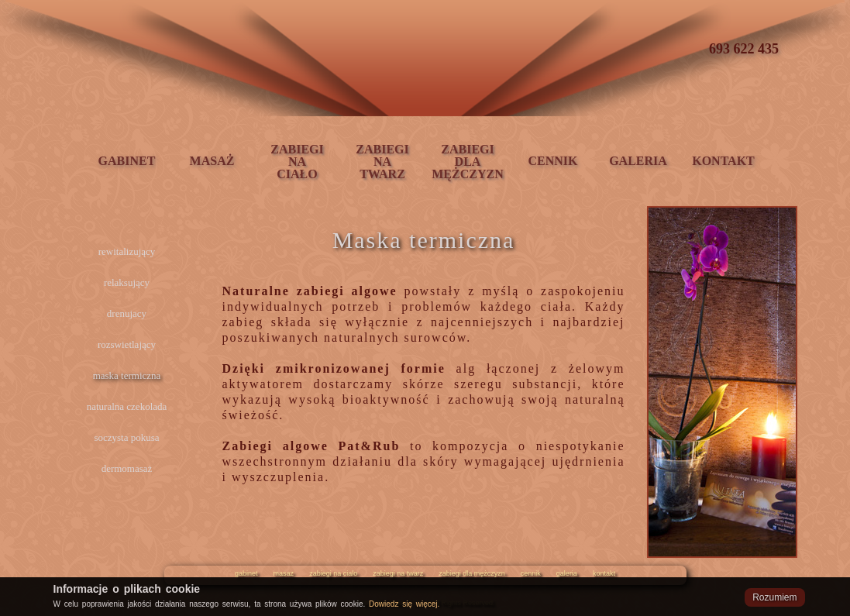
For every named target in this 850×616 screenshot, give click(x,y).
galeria (567, 573)
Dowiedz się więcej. (404, 604)
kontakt (604, 573)
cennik (531, 573)
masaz (284, 573)
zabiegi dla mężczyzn (472, 573)
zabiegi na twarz (398, 573)
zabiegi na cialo (333, 573)
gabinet (246, 573)
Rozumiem (774, 597)
